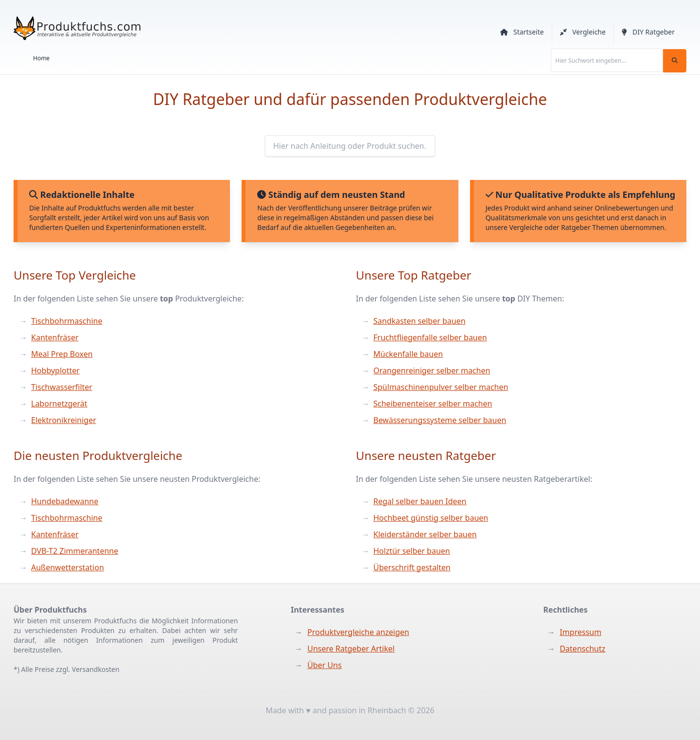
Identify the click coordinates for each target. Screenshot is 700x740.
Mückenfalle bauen (408, 354)
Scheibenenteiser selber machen (433, 404)
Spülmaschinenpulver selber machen (441, 387)
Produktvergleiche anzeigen (358, 632)
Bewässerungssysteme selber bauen (440, 420)
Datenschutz (582, 649)
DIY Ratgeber (648, 32)
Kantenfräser (55, 337)
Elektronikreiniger (64, 420)
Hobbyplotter (55, 370)
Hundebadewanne (65, 501)
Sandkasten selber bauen (420, 321)
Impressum (580, 632)
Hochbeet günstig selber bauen (431, 518)
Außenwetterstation (68, 567)
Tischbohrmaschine (67, 321)
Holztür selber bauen (412, 551)
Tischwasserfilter (62, 387)
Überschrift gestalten (412, 567)
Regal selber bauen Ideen (420, 501)
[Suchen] (675, 61)
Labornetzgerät (59, 404)
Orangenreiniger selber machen (432, 370)
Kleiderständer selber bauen (425, 534)
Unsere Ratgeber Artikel (351, 649)
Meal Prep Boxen (62, 354)
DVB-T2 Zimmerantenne (75, 551)
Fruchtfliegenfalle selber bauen (430, 337)
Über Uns (324, 665)
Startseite (522, 32)
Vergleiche (583, 32)
